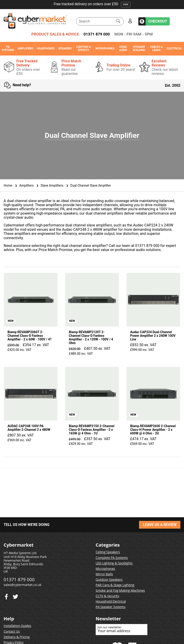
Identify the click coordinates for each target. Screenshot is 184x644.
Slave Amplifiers (49, 185)
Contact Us (12, 631)
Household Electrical (111, 601)
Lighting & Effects (83, 49)
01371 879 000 (97, 34)
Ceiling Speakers (108, 552)
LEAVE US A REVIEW (160, 525)
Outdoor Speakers (109, 579)
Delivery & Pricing (17, 637)
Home (8, 185)
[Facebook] (15, 596)
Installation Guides (17, 626)
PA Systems (8, 49)
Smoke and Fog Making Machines (120, 590)
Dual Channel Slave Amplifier (88, 185)
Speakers (65, 49)
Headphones (46, 49)
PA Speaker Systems (111, 607)
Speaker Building (139, 49)
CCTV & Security (107, 596)
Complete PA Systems (112, 558)
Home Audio (123, 49)
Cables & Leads (156, 49)
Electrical (174, 49)
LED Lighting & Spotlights (114, 563)
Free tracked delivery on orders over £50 (92, 4)
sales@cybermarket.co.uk (22, 585)
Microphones (105, 49)
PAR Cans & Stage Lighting (115, 585)
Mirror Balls (104, 574)
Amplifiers (25, 49)
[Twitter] (6, 596)
